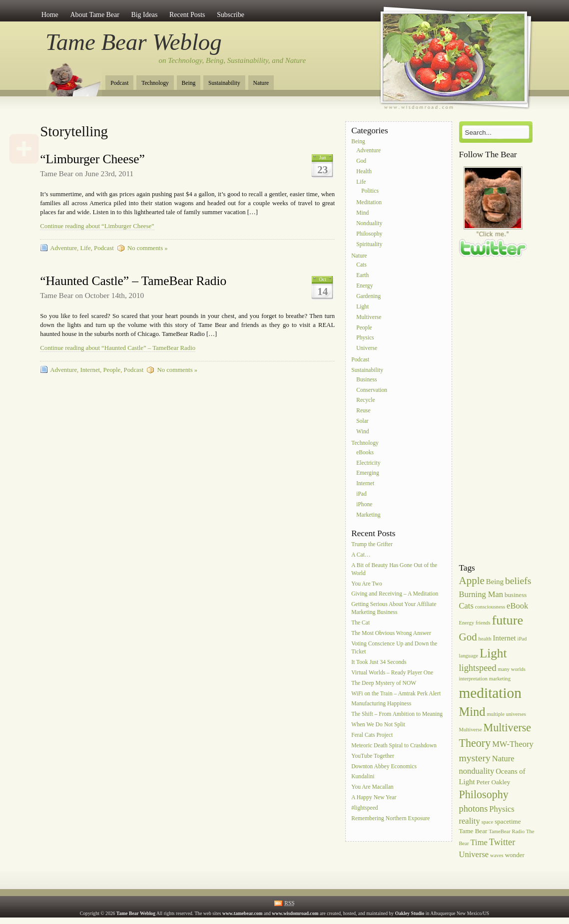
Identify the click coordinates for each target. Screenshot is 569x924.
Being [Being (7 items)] (495, 582)
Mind (362, 213)
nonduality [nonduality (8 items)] (477, 771)
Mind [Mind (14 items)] (472, 712)
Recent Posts (187, 15)
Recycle (365, 401)
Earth (362, 276)
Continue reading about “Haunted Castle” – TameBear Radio (118, 348)
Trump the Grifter (372, 544)
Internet (90, 370)
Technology (155, 83)
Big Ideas (144, 15)
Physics (365, 338)
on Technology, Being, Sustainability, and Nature (233, 60)
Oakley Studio (410, 913)
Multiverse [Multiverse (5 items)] (471, 730)
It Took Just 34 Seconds (379, 662)
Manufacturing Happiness (381, 704)
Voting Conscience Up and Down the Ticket (394, 648)
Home (50, 15)
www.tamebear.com (243, 913)
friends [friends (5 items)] (483, 623)
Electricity (368, 463)
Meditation (369, 203)
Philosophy (369, 234)
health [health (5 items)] (485, 639)
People (112, 370)
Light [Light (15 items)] (493, 653)
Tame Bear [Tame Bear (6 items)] (473, 831)
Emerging (368, 473)
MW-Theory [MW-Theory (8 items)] (513, 744)
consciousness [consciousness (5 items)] (490, 607)
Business (366, 380)
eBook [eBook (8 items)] (517, 606)
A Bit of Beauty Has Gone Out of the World (394, 569)
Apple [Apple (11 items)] (472, 581)
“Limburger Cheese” (92, 159)
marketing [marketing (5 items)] (500, 679)
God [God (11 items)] (468, 637)
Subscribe (231, 15)
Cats (361, 265)
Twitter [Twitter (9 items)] (502, 842)
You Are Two (367, 584)
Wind (362, 432)
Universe (367, 349)
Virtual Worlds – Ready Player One (392, 673)
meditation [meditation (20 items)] (490, 693)
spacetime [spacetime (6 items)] (508, 821)
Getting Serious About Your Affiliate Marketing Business (394, 609)
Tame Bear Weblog (134, 42)
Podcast (119, 83)
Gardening (368, 296)
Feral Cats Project (372, 735)
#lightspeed (364, 808)
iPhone (364, 504)
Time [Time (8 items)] (479, 842)
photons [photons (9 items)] (474, 809)
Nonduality (369, 223)
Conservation (372, 390)
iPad (361, 494)
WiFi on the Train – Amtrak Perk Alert (396, 694)
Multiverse (369, 317)
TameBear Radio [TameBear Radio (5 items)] (507, 831)
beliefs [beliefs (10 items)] (518, 581)
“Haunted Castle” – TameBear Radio (133, 281)
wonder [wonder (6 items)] (515, 855)
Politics (370, 191)
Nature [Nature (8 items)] (503, 759)
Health (364, 171)
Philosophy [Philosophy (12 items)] (484, 794)
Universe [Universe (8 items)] (474, 854)
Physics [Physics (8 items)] (502, 809)
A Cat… (361, 555)
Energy (364, 286)
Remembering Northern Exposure (390, 818)
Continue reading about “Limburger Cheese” (97, 226)
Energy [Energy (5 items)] (467, 623)
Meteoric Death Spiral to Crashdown (394, 746)
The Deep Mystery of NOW (384, 683)
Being (189, 83)
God (361, 161)
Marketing (368, 515)
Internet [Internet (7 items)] (505, 638)
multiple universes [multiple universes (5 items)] (506, 714)
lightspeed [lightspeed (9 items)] (478, 668)
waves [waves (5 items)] (497, 855)
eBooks (365, 453)
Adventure (63, 248)
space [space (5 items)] (488, 822)
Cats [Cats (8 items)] (466, 606)
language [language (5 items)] (469, 656)
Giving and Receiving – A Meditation (395, 594)
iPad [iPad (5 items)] (522, 639)
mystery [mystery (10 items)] (475, 758)
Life (85, 248)
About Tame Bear (94, 15)
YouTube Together (373, 756)
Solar (362, 421)
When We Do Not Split (378, 725)
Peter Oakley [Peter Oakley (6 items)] (493, 782)
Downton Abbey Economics (384, 767)
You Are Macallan (372, 787)
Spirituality (369, 244)
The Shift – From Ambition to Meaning (397, 715)
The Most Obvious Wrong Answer (391, 633)
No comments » (148, 248)
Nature (261, 83)
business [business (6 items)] (516, 595)
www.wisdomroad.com (295, 913)
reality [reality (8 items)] (470, 821)
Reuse (363, 411)
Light (362, 307)
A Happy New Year (374, 797)
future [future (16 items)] (508, 620)
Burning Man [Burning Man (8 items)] (481, 594)
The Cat (360, 623)
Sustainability (224, 83)
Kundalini (363, 777)
